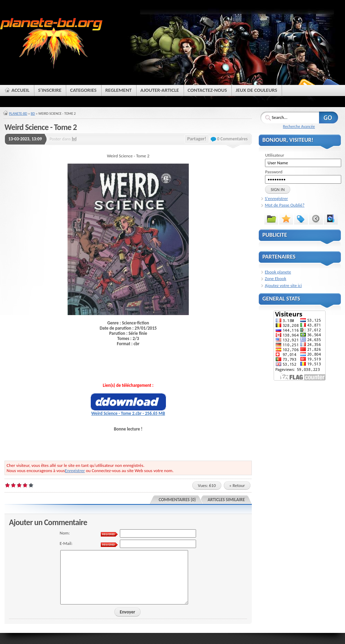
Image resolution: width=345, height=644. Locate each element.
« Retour (237, 485)
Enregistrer (75, 471)
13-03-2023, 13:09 (25, 139)
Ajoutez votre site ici (284, 285)
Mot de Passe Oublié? (285, 205)
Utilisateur (275, 155)
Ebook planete (278, 272)
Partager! (197, 139)
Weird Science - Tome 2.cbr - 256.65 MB (128, 413)
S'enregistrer (277, 198)
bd (74, 139)
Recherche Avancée (299, 127)
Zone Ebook (276, 279)
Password (274, 172)
